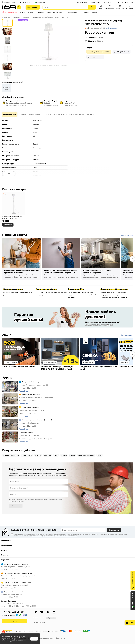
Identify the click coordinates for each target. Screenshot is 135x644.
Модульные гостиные (86, 455)
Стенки (72, 455)
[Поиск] (92, 7)
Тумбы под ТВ (27, 455)
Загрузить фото (6, 88)
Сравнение (110, 7)
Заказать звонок (97, 57)
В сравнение (20, 225)
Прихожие (85, 12)
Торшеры (26, 17)
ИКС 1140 (9, 632)
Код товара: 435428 (98, 28)
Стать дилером (14, 621)
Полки (100, 455)
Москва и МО (9, 2)
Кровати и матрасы (55, 12)
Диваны (41, 12)
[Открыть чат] (133, 601)
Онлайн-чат (41, 2)
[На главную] (12, 7)
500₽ (132, 623)
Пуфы (56, 455)
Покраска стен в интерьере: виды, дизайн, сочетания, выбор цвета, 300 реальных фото (61, 272)
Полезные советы (15, 235)
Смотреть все (126, 235)
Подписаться (114, 530)
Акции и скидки (11, 12)
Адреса (7, 378)
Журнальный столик (11, 455)
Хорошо (34, 639)
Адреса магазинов (126, 2)
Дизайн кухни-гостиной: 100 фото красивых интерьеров (97, 272)
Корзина (129, 7)
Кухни (23, 12)
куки (15, 639)
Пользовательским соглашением (66, 536)
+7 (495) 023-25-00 (25, 2)
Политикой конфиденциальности (43, 536)
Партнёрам (96, 2)
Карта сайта (60, 638)
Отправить (16, 506)
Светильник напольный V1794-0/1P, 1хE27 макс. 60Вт (12, 217)
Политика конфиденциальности (41, 638)
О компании (109, 2)
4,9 (6, 194)
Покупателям (82, 2)
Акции (7, 335)
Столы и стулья (72, 12)
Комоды (38, 455)
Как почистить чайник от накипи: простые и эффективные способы (21, 272)
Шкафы (31, 12)
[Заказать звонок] (133, 580)
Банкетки (47, 455)
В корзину (8, 225)
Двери (95, 12)
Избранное (120, 7)
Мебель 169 (6, 17)
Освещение (16, 17)
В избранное (16, 225)
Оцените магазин (39, 622)
